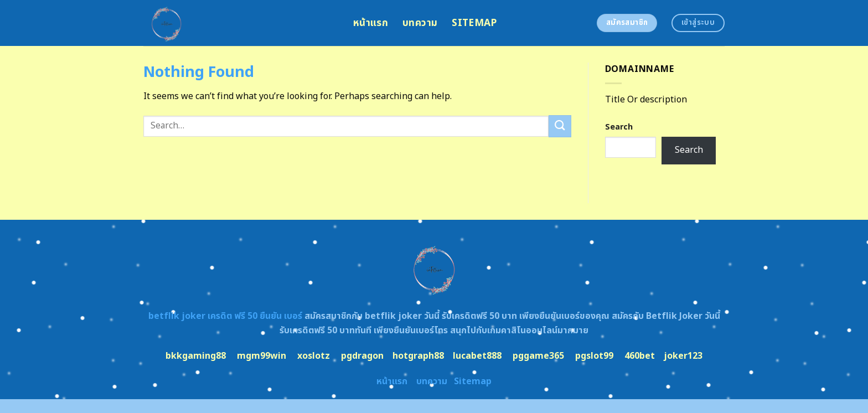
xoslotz (314, 356)
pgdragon (362, 356)
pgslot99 (594, 356)
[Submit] (560, 126)
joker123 (683, 356)
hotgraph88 (418, 356)
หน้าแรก (371, 23)
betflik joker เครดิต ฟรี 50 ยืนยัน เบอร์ (225, 316)
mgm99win (262, 356)
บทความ (420, 23)
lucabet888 (477, 356)
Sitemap (474, 23)
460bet (640, 356)
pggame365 (538, 356)
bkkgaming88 (196, 356)
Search (619, 127)
